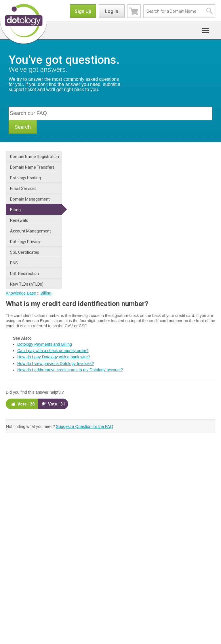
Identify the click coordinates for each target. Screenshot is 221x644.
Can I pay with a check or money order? (53, 351)
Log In (112, 11)
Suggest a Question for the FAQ (85, 426)
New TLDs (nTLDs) (27, 284)
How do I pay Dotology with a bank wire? (54, 357)
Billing (15, 210)
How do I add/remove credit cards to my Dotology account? (70, 370)
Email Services (23, 189)
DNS (14, 263)
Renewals (19, 220)
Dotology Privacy (25, 242)
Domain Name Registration (35, 157)
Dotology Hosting (25, 178)
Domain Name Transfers (32, 167)
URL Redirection (24, 274)
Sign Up (83, 11)
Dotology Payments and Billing (45, 344)
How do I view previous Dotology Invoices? (56, 364)
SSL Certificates (25, 252)
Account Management (31, 231)
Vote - (22, 404)
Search (23, 127)
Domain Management (30, 199)
